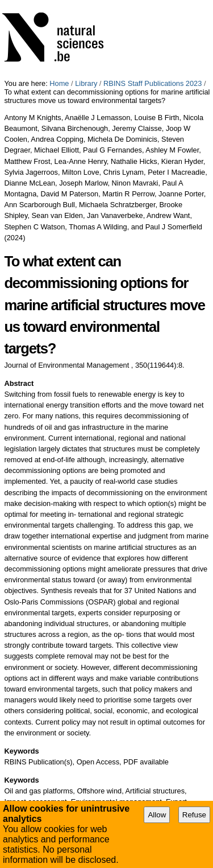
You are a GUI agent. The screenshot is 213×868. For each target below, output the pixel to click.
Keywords (21, 751)
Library (86, 83)
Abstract (19, 383)
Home (59, 83)
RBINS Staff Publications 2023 (153, 83)
